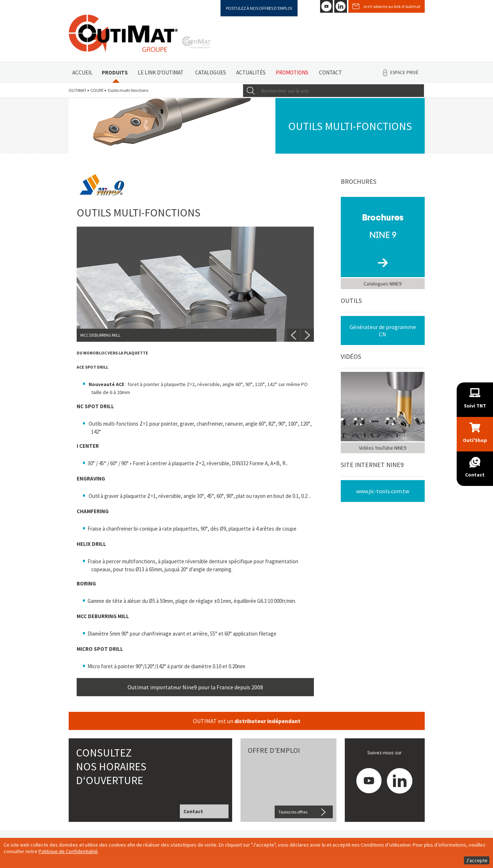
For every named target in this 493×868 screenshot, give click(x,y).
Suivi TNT (475, 406)
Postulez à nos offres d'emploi (259, 8)
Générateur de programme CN (383, 330)
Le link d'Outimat (161, 72)
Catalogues (211, 72)
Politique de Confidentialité (68, 851)
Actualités (251, 72)
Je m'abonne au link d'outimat (392, 6)
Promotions (292, 72)
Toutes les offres (293, 812)
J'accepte (477, 860)
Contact (330, 72)
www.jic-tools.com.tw (383, 491)
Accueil (82, 72)
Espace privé (404, 72)
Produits (115, 72)
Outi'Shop (475, 440)
